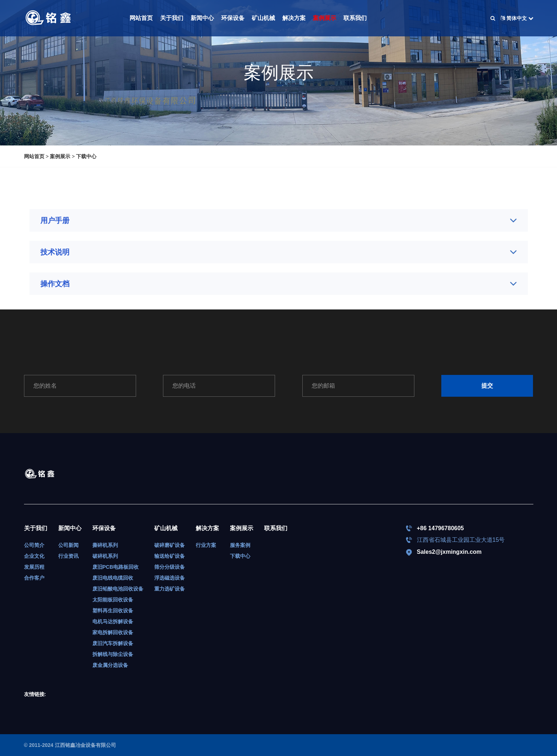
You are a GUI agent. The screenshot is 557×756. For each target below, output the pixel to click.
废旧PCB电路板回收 (116, 567)
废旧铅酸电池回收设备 (118, 589)
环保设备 (233, 18)
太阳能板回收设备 (113, 600)
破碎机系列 (105, 556)
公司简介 (34, 545)
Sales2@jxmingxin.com (449, 552)
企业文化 (34, 556)
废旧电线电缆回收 (113, 578)
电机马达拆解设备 (113, 621)
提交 (487, 386)
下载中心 (86, 156)
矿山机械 (263, 18)
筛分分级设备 (170, 567)
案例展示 (325, 18)
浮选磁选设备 (170, 578)
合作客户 (34, 578)
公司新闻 (68, 545)
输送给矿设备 (170, 556)
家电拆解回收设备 (113, 632)
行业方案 (206, 545)
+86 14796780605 (440, 528)
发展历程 (34, 567)
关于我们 (172, 18)
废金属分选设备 (110, 665)
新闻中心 (202, 18)
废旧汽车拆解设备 (113, 643)
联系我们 (355, 18)
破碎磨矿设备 (170, 545)
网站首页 (141, 18)
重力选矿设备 (170, 589)
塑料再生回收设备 (113, 611)
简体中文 (517, 18)
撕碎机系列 (105, 545)
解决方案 (294, 18)
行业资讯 (68, 556)
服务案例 (240, 545)
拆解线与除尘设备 (113, 654)
